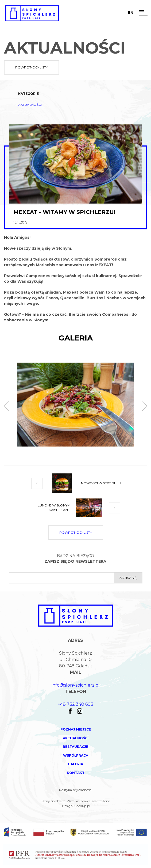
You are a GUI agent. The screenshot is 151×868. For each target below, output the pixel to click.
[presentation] (7, 407)
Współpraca (76, 755)
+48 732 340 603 (75, 704)
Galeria (75, 764)
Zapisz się (128, 578)
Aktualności (30, 105)
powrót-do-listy (32, 67)
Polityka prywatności (76, 790)
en (131, 13)
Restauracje (75, 747)
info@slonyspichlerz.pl (76, 685)
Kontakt (76, 773)
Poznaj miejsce (76, 729)
